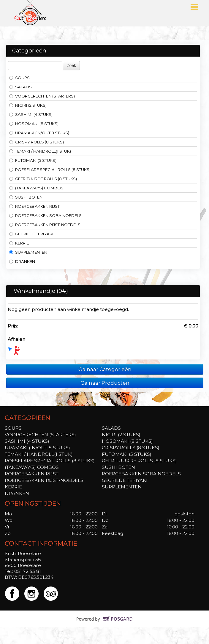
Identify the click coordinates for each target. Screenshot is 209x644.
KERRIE (19, 243)
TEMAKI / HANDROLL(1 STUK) (40, 151)
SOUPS (19, 78)
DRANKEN (22, 261)
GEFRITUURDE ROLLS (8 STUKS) (43, 179)
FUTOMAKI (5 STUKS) (33, 160)
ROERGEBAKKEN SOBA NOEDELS (45, 215)
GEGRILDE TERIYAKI (31, 234)
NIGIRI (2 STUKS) (28, 105)
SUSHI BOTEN (26, 197)
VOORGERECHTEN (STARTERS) (42, 96)
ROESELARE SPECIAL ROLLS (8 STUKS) (50, 170)
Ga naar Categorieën (105, 369)
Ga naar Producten (105, 383)
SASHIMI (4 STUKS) (31, 114)
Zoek (71, 65)
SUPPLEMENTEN (28, 252)
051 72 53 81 (28, 571)
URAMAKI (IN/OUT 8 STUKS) (39, 133)
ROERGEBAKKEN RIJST (34, 206)
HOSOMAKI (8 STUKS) (34, 124)
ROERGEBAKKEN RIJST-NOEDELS (45, 225)
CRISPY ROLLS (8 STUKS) (37, 142)
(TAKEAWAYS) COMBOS (37, 188)
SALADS (20, 87)
